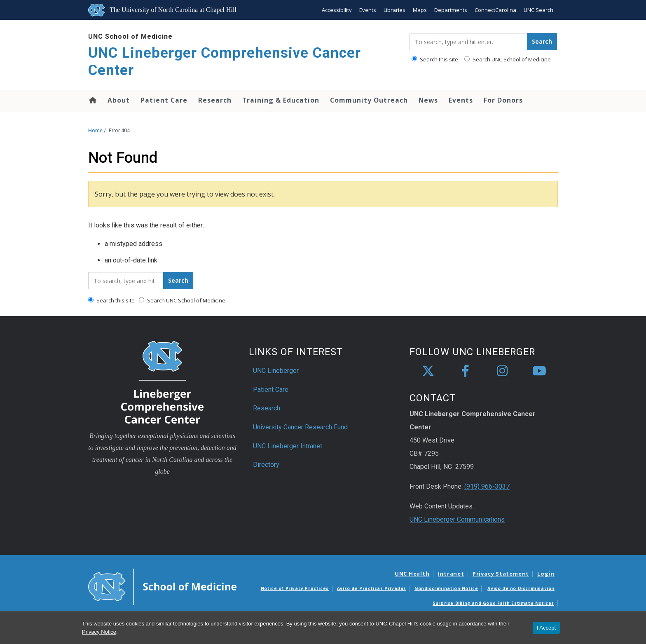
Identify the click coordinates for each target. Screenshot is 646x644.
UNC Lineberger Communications (457, 519)
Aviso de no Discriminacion (521, 588)
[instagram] (502, 371)
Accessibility (337, 10)
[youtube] (539, 371)
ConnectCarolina (495, 10)
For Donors (503, 100)
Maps (420, 10)
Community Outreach (369, 100)
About (119, 100)
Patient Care (164, 100)
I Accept (546, 628)
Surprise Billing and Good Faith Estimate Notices (493, 603)
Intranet (451, 574)
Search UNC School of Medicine (508, 59)
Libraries (394, 10)
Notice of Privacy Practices (295, 588)
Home (92, 100)
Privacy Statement (501, 574)
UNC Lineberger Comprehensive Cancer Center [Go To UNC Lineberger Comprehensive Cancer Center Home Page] (225, 62)
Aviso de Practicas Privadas (372, 588)
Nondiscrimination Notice (446, 588)
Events (368, 10)
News (428, 100)
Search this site (435, 59)
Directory (266, 465)
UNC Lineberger (276, 371)
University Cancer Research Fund (300, 427)
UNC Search (538, 10)
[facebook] (465, 371)
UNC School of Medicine (130, 36)
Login (546, 574)
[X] (428, 371)
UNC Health (412, 574)
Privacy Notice (99, 632)
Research (215, 100)
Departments (451, 10)
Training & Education (281, 100)
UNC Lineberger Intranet (288, 446)
